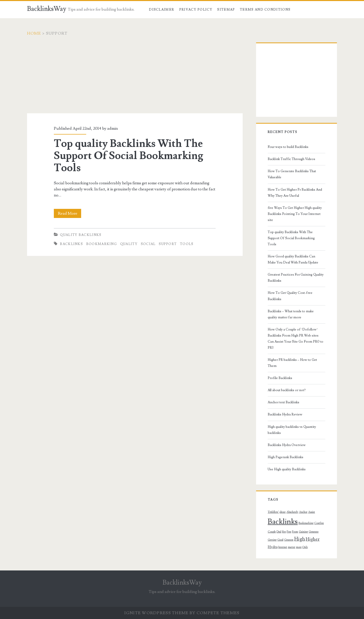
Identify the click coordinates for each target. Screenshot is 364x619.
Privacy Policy (196, 10)
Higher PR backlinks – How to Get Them (292, 363)
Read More (70, 213)
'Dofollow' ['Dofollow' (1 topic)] (273, 512)
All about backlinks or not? (287, 390)
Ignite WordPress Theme (156, 613)
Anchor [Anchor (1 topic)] (303, 512)
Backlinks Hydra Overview (287, 445)
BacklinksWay (47, 9)
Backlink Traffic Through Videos (291, 159)
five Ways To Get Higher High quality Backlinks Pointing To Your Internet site (295, 214)
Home (34, 33)
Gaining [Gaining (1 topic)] (303, 532)
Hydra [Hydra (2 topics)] (273, 547)
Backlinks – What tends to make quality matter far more (291, 314)
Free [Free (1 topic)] (289, 532)
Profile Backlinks (280, 378)
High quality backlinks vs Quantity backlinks (292, 430)
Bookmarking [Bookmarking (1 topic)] (306, 523)
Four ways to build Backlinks (288, 147)
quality (129, 244)
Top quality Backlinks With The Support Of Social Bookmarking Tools (129, 156)
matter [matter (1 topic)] (292, 547)
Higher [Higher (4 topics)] (313, 539)
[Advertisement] (135, 78)
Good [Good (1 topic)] (280, 540)
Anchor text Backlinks (283, 402)
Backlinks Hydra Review (285, 414)
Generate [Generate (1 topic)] (314, 532)
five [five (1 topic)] (284, 532)
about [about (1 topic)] (283, 512)
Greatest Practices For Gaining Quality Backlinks (296, 278)
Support (168, 244)
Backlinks (71, 244)
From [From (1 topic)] (295, 532)
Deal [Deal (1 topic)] (279, 532)
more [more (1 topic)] (299, 547)
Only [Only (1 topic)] (305, 547)
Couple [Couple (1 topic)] (272, 532)
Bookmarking (101, 244)
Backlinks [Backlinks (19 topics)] (283, 522)
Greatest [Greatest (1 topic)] (289, 540)
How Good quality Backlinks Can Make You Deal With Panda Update (293, 259)
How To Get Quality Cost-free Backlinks (290, 296)
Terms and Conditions (265, 10)
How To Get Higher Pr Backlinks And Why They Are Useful (295, 193)
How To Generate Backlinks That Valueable (292, 174)
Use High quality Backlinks (287, 469)
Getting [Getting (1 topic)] (272, 540)
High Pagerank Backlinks (286, 457)
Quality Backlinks (81, 235)
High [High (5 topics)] (300, 539)
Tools (187, 244)
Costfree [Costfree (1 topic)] (319, 523)
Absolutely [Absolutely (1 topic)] (292, 512)
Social (148, 244)
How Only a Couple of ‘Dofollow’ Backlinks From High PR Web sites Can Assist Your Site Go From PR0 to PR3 (295, 339)
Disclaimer (162, 10)
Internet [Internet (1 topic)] (283, 547)
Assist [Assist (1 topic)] (312, 512)
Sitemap (226, 10)
